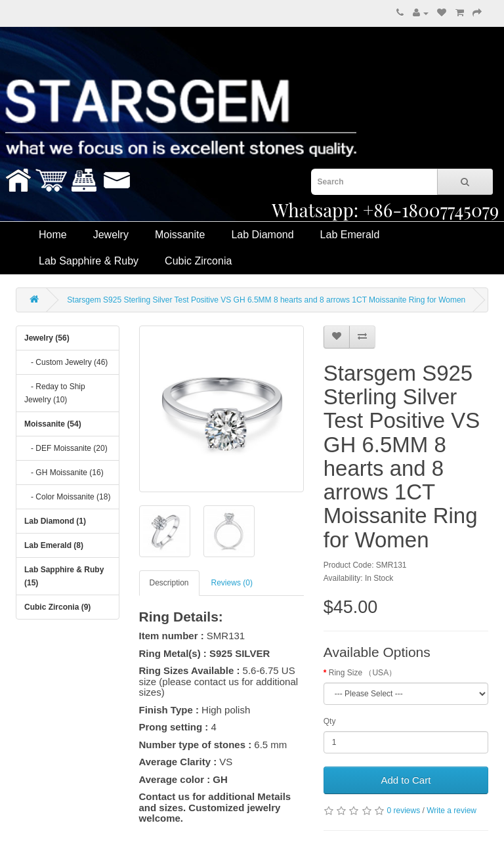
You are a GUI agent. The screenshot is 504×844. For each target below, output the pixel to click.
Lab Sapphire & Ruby (89, 261)
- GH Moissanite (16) (64, 473)
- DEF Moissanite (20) (66, 448)
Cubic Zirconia (198, 261)
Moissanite (180, 235)
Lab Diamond (262, 235)
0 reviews (403, 811)
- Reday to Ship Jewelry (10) (55, 393)
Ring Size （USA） (363, 673)
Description (169, 583)
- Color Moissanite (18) (67, 497)
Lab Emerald (350, 235)
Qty (330, 721)
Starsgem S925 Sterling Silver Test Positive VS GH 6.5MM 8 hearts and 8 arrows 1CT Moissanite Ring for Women (266, 300)
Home (53, 235)
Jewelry (111, 235)
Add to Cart (406, 780)
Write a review (451, 811)
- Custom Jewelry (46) (66, 362)
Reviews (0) (232, 583)
